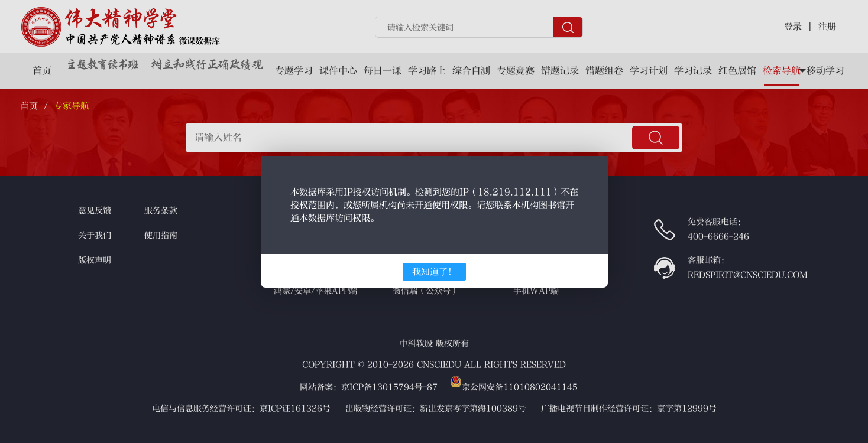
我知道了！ (434, 272)
